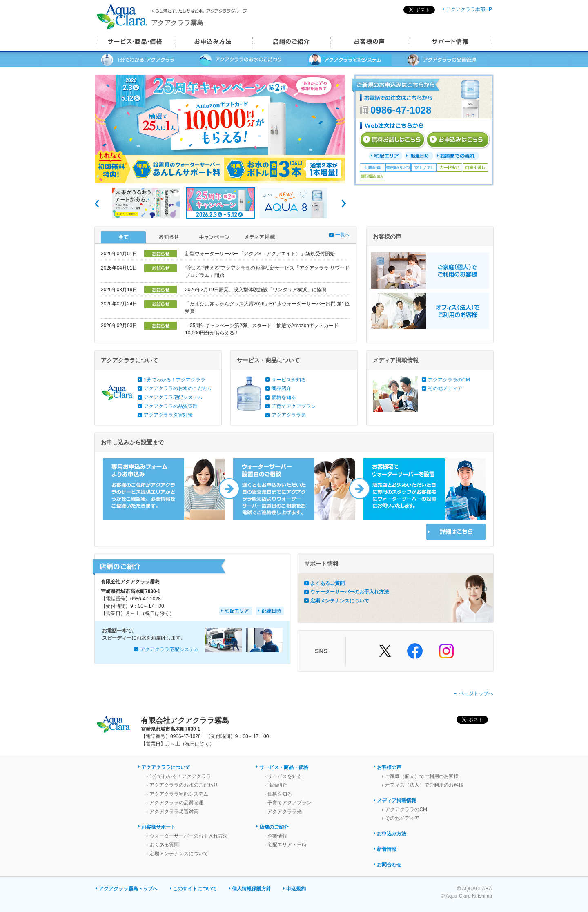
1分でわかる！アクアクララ (175, 380)
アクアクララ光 (289, 415)
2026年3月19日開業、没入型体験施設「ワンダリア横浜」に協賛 (256, 290)
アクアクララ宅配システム (173, 397)
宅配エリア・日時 (287, 845)
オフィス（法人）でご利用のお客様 (424, 785)
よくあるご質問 (327, 583)
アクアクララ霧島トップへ (128, 889)
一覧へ (343, 235)
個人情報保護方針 (252, 889)
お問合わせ (389, 865)
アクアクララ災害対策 (168, 415)
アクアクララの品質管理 (171, 406)
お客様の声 (389, 767)
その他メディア (445, 388)
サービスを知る (289, 380)
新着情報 (387, 849)
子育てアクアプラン (294, 406)
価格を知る (284, 397)
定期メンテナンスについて (340, 601)
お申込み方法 (392, 834)
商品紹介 (281, 388)
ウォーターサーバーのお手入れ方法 (350, 592)
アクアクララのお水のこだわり (178, 388)
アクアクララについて (166, 767)
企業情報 (277, 836)
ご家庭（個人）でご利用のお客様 (422, 776)
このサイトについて (195, 889)
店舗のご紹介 (274, 827)
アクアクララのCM (449, 380)
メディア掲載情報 (396, 801)
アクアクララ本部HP (469, 9)
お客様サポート (158, 827)
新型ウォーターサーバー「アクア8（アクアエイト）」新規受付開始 (260, 254)
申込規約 (296, 889)
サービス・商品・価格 (284, 767)
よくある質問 (164, 845)
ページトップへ (476, 693)
